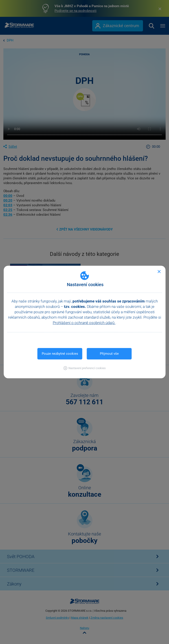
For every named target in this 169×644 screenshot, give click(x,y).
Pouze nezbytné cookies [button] (60, 354)
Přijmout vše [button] (109, 354)
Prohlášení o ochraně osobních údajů (84, 323)
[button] (84, 368)
